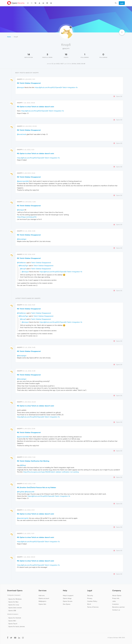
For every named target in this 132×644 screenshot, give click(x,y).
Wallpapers (42, 601)
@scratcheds (22, 134)
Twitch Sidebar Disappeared (41, 263)
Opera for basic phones (17, 626)
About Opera (117, 595)
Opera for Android (15, 618)
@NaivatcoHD (29, 492)
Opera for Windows (15, 599)
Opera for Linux (14, 605)
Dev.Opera (67, 604)
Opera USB (12, 611)
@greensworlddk (23, 181)
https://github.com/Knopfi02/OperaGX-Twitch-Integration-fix (56, 87)
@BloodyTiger (23, 266)
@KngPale (21, 492)
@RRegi (23, 465)
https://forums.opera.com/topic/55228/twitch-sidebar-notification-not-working (51, 472)
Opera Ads (42, 604)
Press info (116, 598)
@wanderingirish (23, 518)
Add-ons (42, 595)
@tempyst (21, 87)
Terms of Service (93, 607)
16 (66, 54)
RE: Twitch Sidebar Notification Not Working (33, 461)
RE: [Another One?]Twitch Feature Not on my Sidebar (37, 487)
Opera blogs (67, 598)
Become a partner (119, 607)
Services (42, 590)
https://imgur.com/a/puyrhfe (27, 217)
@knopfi (23, 269)
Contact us (116, 610)
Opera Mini (12, 621)
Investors (115, 604)
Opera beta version (15, 608)
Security (90, 595)
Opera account (44, 598)
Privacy (90, 598)
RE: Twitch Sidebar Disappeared (29, 83)
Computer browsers (14, 595)
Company (117, 590)
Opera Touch (13, 624)
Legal (90, 590)
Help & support (68, 595)
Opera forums (68, 601)
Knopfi (20, 79)
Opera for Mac (13, 602)
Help (65, 590)
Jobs (114, 601)
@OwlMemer (22, 263)
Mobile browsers (13, 614)
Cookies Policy (92, 601)
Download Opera (15, 590)
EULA (89, 604)
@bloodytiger (22, 239)
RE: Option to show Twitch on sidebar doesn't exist (36, 107)
